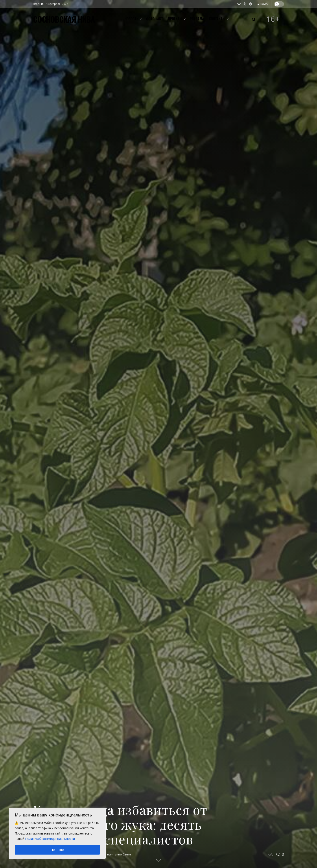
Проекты (175, 19)
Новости (132, 19)
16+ (273, 19)
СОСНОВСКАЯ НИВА (64, 19)
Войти (263, 4)
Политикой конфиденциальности (50, 839)
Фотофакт (155, 19)
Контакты (217, 19)
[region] (57, 833)
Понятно (57, 850)
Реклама (197, 19)
